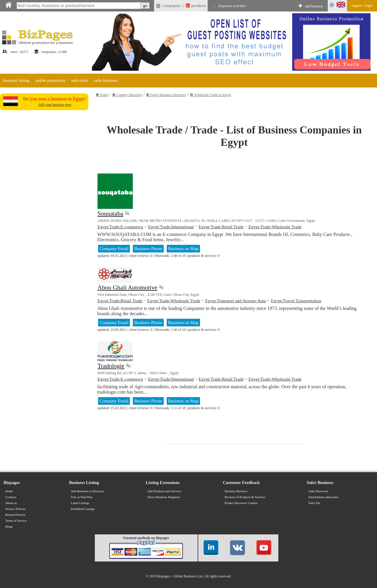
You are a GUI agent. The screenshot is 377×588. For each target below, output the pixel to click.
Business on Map (183, 249)
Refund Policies (15, 515)
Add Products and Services (164, 491)
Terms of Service (16, 521)
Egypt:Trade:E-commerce (120, 227)
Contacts (11, 497)
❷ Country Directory (127, 95)
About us (11, 503)
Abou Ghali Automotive (127, 288)
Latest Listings (80, 503)
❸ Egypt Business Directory (166, 95)
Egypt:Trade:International (171, 227)
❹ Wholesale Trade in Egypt (210, 95)
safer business (106, 80)
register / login (362, 6)
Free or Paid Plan (82, 497)
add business (314, 6)
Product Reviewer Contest (241, 503)
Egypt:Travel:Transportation (296, 301)
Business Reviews (236, 491)
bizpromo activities (232, 6)
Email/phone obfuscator (323, 497)
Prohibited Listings (83, 509)
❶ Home (102, 95)
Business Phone (148, 249)
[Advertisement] (44, 201)
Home (9, 491)
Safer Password (318, 491)
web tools (79, 80)
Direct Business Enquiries (164, 497)
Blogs (9, 527)
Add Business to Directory (87, 491)
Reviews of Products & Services (245, 497)
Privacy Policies (15, 509)
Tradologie (111, 366)
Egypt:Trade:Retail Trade (221, 227)
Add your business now (55, 105)
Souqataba (110, 214)
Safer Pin (314, 503)
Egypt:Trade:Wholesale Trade (275, 227)
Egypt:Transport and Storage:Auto (236, 301)
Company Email (114, 249)
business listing (16, 80)
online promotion (50, 80)
